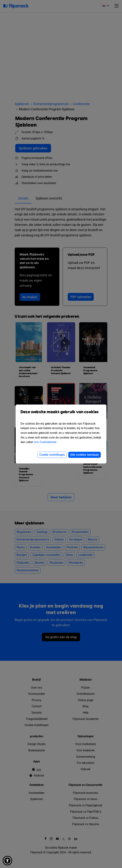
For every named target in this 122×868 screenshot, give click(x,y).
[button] (7, 861)
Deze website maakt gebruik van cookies (61, 415)
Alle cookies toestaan (84, 455)
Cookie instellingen (52, 455)
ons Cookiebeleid (45, 442)
